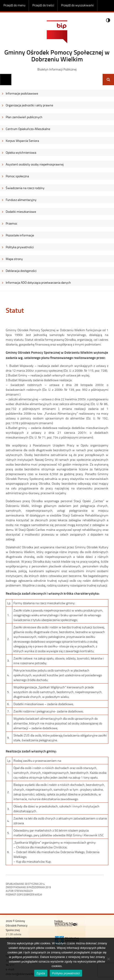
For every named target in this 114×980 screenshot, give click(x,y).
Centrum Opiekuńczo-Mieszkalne (28, 129)
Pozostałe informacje (20, 235)
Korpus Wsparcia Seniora (22, 141)
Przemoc (12, 223)
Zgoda (41, 973)
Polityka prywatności (20, 247)
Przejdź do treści (43, 5)
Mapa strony (14, 259)
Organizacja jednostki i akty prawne (29, 105)
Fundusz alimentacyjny (21, 200)
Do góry (108, 6)
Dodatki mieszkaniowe (21, 212)
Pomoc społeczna (17, 176)
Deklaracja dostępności (21, 271)
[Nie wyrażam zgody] (108, 959)
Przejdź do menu (14, 5)
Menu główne (6, 80)
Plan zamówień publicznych (24, 117)
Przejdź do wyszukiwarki (77, 5)
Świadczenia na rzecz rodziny (25, 188)
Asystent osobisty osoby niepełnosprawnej (35, 164)
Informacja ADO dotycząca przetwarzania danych (38, 282)
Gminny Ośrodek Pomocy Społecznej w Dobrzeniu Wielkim (57, 56)
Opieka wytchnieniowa (21, 152)
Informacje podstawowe (22, 93)
